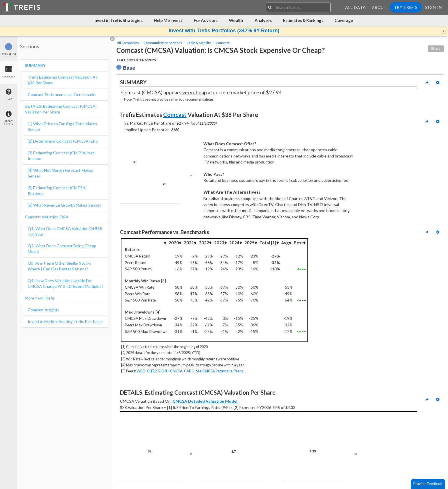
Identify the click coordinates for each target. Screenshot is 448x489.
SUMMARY (35, 65)
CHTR (152, 371)
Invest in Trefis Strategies (118, 20)
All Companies (128, 43)
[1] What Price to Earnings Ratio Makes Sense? (62, 126)
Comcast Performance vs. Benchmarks (62, 94)
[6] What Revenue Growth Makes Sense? (64, 205)
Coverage (344, 20)
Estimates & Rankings (303, 20)
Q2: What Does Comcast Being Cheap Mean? (62, 249)
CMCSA (176, 371)
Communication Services (163, 43)
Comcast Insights (44, 310)
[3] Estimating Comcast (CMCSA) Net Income (61, 156)
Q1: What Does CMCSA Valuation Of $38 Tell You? (65, 231)
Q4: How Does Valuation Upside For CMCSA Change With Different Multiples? (65, 283)
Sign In (434, 7)
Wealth (236, 20)
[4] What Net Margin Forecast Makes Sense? (60, 173)
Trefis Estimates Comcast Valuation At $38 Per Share (62, 80)
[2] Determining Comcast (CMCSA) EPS (63, 141)
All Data (356, 7)
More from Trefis (40, 298)
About (379, 7)
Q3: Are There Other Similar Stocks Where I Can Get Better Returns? (60, 266)
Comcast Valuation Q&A (47, 217)
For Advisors (206, 20)
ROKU (163, 371)
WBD (141, 371)
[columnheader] (145, 243)
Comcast (223, 43)
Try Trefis (406, 7)
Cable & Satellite (199, 43)
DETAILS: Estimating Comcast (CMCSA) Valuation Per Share (61, 109)
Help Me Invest (168, 20)
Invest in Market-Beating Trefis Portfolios (65, 321)
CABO (189, 371)
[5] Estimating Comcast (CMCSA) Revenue (57, 190)
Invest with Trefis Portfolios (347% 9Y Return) (224, 31)
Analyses (263, 20)
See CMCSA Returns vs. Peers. (220, 371)
